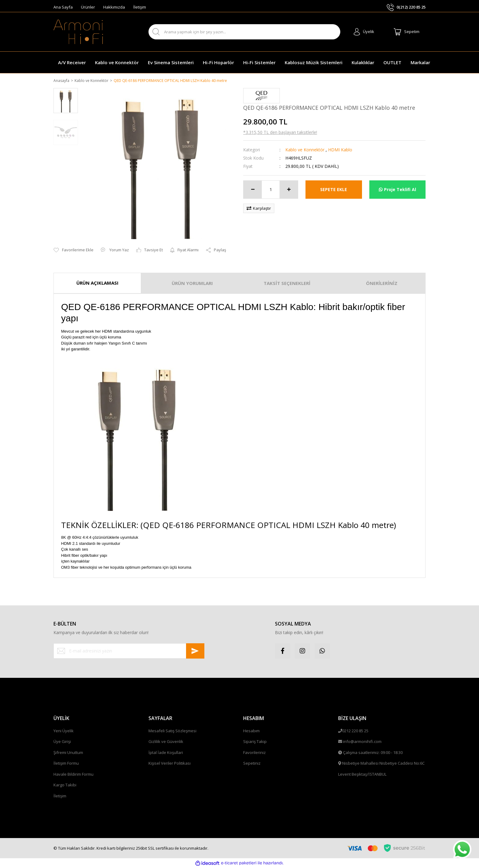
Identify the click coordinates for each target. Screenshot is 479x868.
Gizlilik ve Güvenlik (166, 742)
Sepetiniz (252, 764)
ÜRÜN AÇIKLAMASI (97, 283)
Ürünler (88, 7)
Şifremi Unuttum (68, 753)
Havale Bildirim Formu (73, 774)
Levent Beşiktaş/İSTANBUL (362, 774)
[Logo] (78, 32)
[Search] (245, 32)
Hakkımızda (114, 7)
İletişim (140, 7)
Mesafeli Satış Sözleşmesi (172, 731)
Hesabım (251, 731)
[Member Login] (364, 32)
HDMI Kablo (340, 150)
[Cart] (407, 32)
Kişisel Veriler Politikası (170, 764)
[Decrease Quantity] (253, 190)
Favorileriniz (254, 753)
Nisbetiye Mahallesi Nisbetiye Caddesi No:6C (383, 764)
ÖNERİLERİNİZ (382, 284)
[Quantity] (271, 190)
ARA (330, 32)
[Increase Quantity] (289, 190)
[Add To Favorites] (73, 251)
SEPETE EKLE (334, 190)
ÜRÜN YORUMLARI (192, 284)
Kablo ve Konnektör (305, 150)
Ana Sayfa (63, 7)
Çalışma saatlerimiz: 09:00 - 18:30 (373, 753)
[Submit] (195, 651)
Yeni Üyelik (64, 731)
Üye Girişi (62, 742)
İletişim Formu (66, 764)
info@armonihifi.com (362, 742)
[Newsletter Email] (129, 651)
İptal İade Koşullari (166, 753)
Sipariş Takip (255, 742)
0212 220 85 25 (355, 731)
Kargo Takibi (65, 785)
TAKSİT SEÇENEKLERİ (287, 284)
